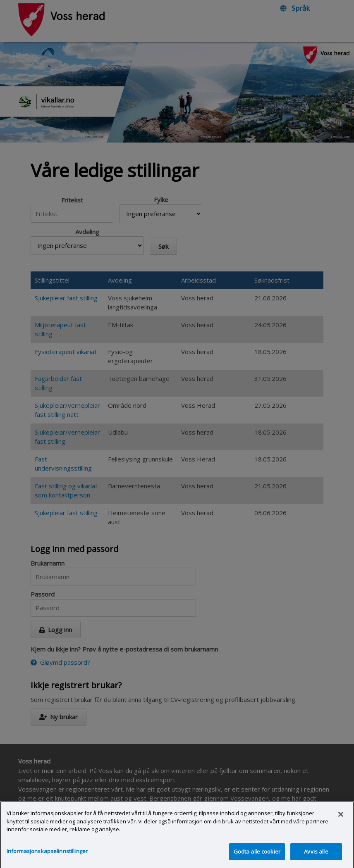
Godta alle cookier (257, 858)
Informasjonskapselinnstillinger (47, 858)
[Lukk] (341, 822)
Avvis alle (316, 858)
